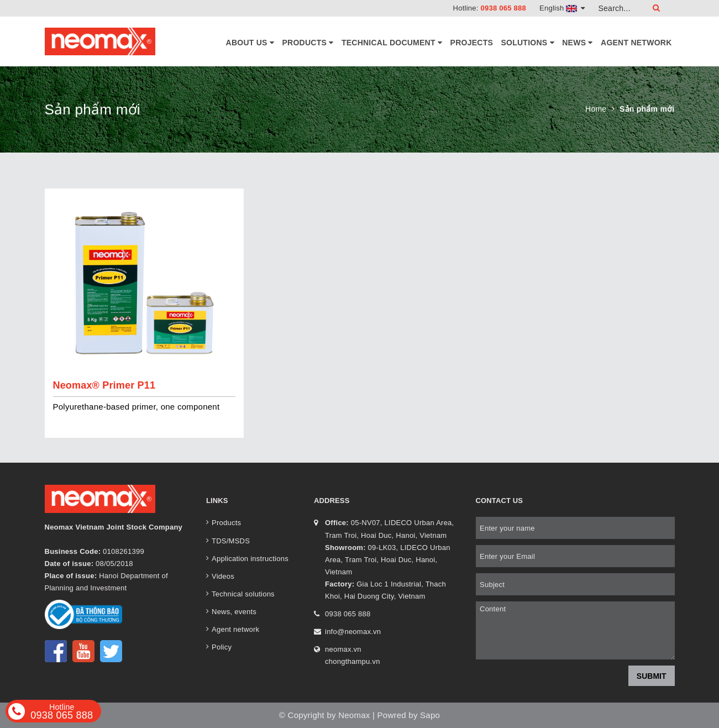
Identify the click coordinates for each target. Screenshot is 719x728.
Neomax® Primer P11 (104, 385)
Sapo (430, 715)
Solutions (527, 43)
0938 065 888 (503, 8)
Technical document (392, 43)
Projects (472, 43)
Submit (652, 676)
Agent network (636, 43)
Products (308, 43)
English (562, 8)
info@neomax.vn (353, 632)
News (577, 43)
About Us (250, 43)
